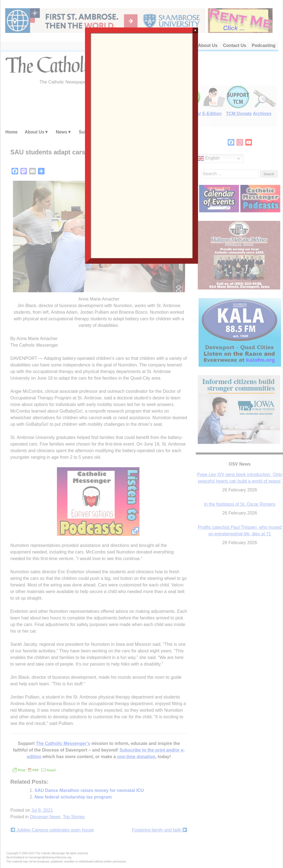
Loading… (142, 145)
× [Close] (195, 30)
